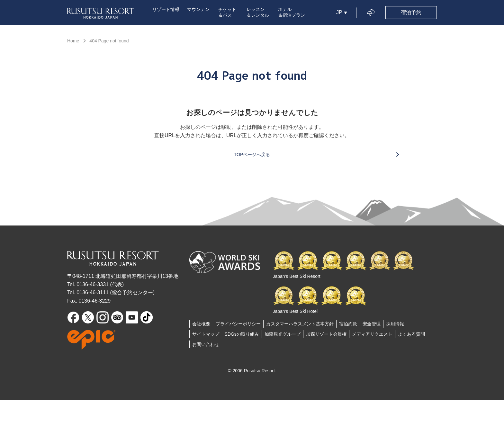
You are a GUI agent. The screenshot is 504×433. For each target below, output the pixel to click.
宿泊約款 (348, 326)
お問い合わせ (206, 347)
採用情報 (395, 326)
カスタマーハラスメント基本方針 (300, 326)
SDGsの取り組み (242, 336)
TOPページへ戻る (262, 157)
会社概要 (201, 326)
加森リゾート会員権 (326, 336)
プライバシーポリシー (238, 326)
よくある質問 (411, 336)
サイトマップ (206, 336)
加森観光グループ (283, 336)
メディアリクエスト (372, 336)
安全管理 (372, 326)
